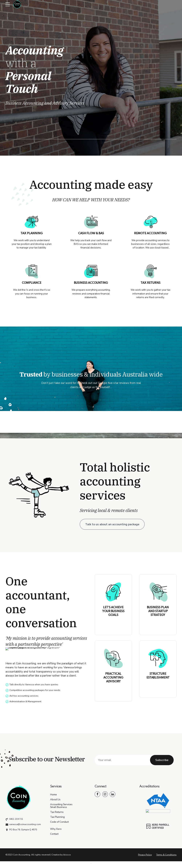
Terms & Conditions (166, 855)
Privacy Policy (145, 855)
